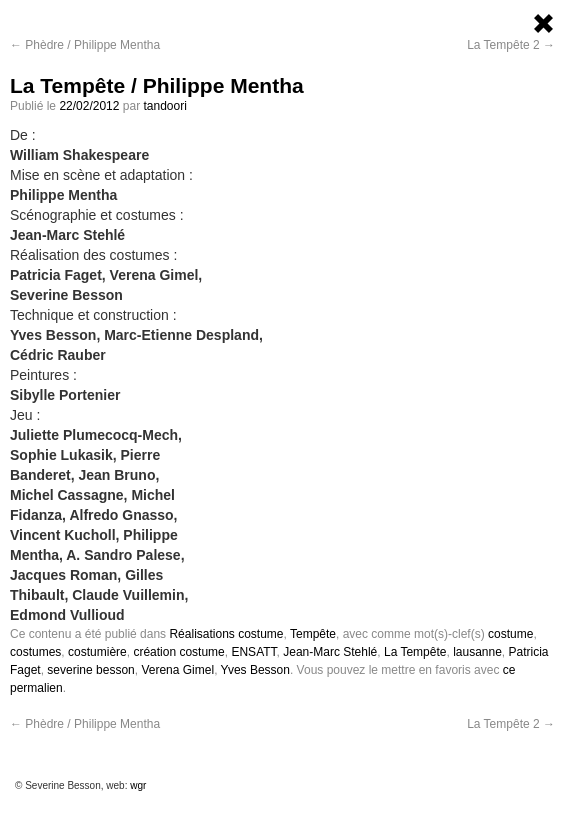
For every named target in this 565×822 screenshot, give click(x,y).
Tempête (313, 634)
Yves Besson (255, 670)
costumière (97, 652)
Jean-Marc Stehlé (330, 652)
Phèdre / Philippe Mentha (85, 45)
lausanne (477, 652)
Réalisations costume (226, 634)
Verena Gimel (177, 670)
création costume (178, 652)
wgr (138, 785)
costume (510, 634)
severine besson (90, 670)
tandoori (164, 106)
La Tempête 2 (511, 45)
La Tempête (415, 652)
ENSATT (253, 652)
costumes (35, 652)
